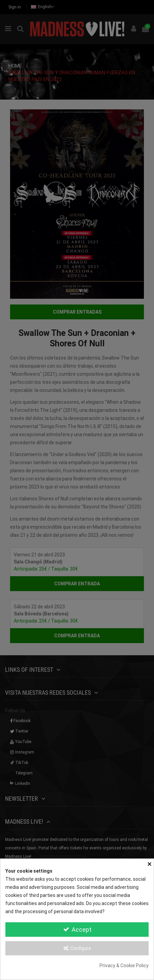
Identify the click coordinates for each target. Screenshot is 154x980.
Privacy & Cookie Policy (124, 965)
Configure (77, 948)
